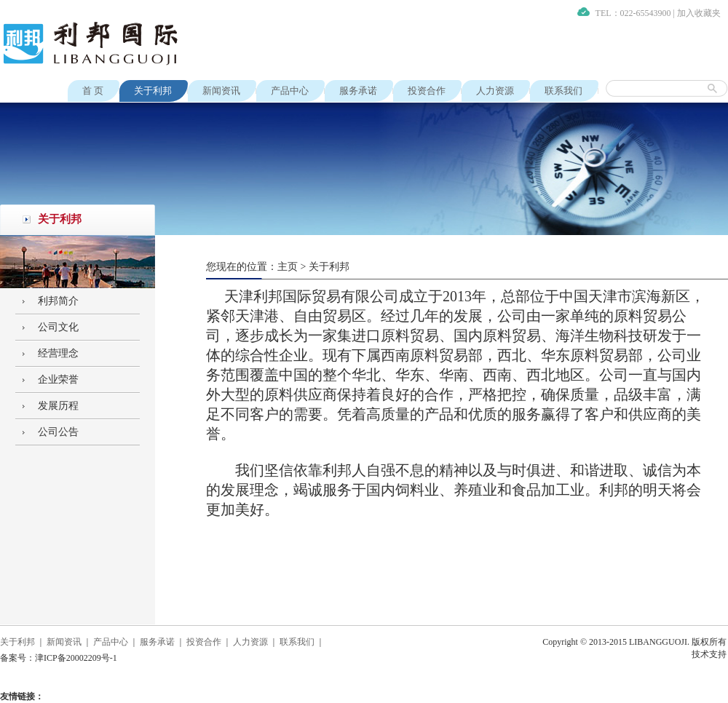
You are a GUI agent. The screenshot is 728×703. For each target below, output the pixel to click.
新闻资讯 (221, 91)
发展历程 (58, 406)
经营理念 (58, 353)
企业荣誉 (58, 380)
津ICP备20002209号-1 (76, 658)
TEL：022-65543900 (633, 13)
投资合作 (427, 91)
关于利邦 (153, 91)
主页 (288, 267)
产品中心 (290, 91)
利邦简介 (58, 301)
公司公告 (58, 432)
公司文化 (58, 327)
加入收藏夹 (699, 13)
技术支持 (709, 654)
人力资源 (495, 91)
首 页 (93, 91)
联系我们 (563, 91)
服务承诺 (358, 91)
